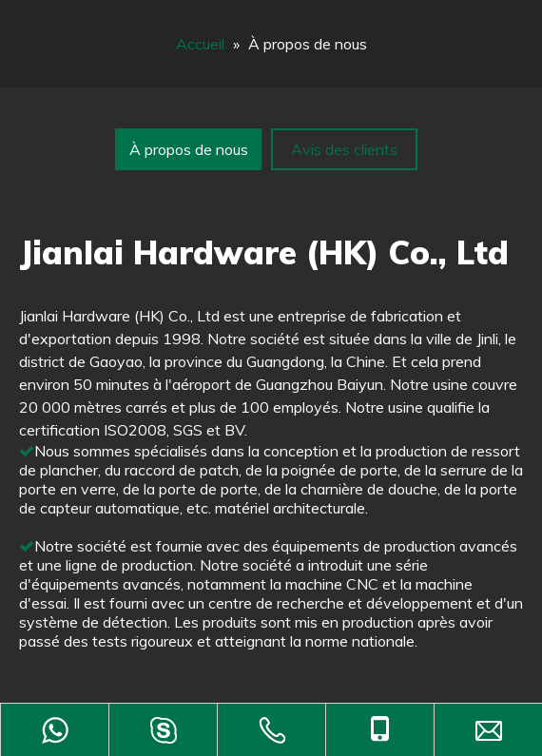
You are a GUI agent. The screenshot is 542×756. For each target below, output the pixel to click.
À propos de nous (189, 149)
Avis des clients (344, 149)
